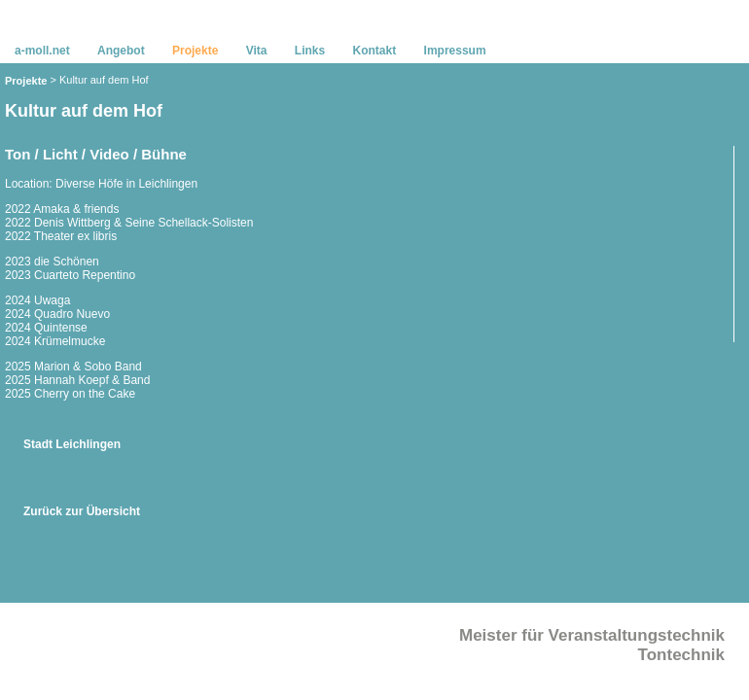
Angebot (121, 51)
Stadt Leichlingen (72, 444)
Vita (257, 51)
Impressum (455, 51)
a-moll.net (42, 51)
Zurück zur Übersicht (82, 511)
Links (310, 51)
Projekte (26, 81)
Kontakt (375, 51)
